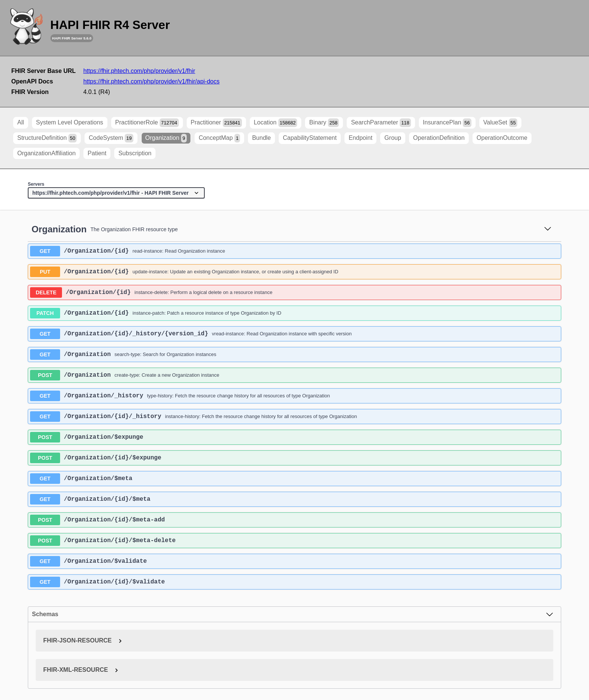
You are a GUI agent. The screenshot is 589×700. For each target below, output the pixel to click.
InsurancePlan (447, 123)
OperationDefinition (439, 138)
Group (393, 138)
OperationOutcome (502, 138)
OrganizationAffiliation (46, 153)
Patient (97, 153)
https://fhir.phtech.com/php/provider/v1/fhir (139, 71)
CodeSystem (111, 138)
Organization (166, 138)
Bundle (261, 138)
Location (276, 123)
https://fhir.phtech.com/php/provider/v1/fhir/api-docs (152, 81)
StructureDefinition (47, 138)
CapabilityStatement (310, 138)
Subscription (135, 153)
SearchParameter (381, 123)
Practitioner (216, 123)
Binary (324, 123)
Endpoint (360, 138)
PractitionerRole (147, 123)
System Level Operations (70, 122)
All (21, 122)
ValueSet (500, 123)
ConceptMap (219, 138)
